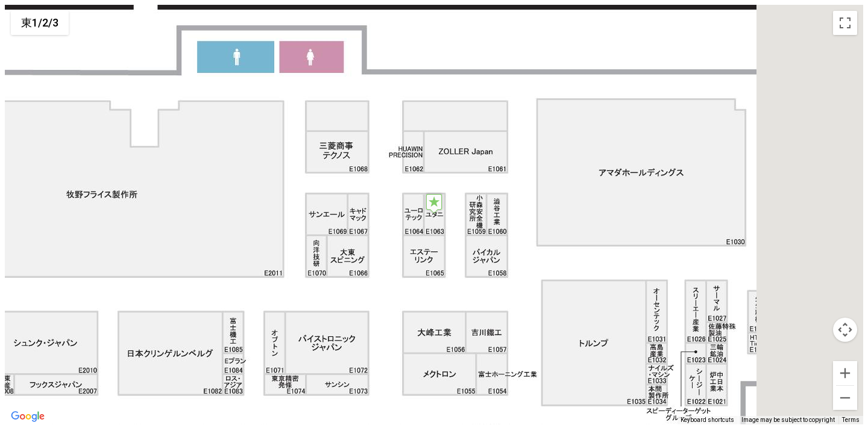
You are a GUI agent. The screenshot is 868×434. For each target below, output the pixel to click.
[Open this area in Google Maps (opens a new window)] (28, 417)
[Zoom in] (845, 373)
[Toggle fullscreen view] (845, 23)
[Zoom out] (845, 398)
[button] (434, 203)
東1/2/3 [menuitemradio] (40, 23)
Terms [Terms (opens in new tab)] (851, 420)
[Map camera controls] (845, 330)
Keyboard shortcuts (707, 420)
